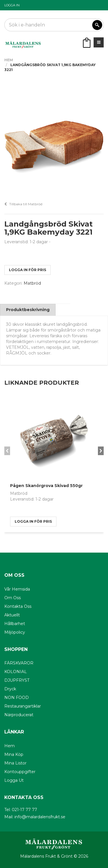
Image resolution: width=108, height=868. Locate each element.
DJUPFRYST (17, 680)
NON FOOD (17, 698)
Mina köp (14, 754)
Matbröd (32, 283)
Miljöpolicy (15, 632)
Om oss (13, 598)
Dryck (10, 689)
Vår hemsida (17, 589)
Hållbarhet (15, 624)
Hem (9, 60)
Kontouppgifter (20, 772)
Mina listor (15, 763)
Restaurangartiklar (23, 706)
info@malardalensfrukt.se (40, 817)
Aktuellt (12, 615)
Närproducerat (19, 715)
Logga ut (14, 780)
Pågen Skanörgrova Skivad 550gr (46, 486)
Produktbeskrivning (28, 310)
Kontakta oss (18, 606)
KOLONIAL (16, 672)
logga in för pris (28, 270)
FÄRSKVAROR (19, 663)
